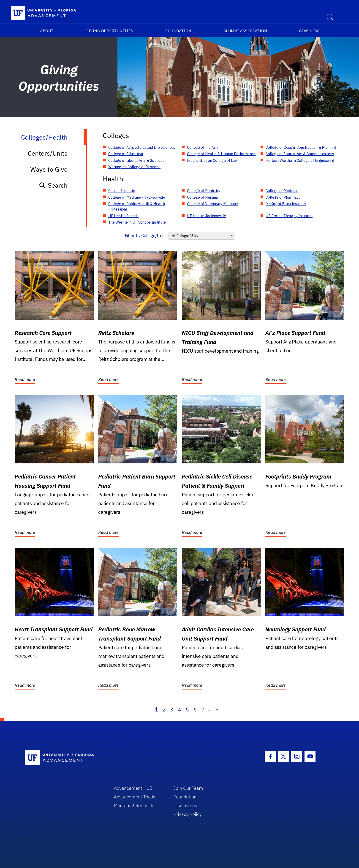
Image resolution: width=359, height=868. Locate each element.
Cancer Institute (122, 191)
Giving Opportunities (109, 31)
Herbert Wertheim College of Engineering (300, 160)
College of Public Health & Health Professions (137, 206)
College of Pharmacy (283, 197)
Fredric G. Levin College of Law (212, 160)
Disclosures (185, 805)
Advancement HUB (133, 788)
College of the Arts (203, 147)
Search (53, 185)
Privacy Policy (188, 814)
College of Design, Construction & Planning (301, 147)
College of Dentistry (204, 191)
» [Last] (217, 709)
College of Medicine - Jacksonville (137, 197)
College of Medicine (282, 191)
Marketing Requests (134, 805)
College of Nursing (203, 197)
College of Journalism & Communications (300, 154)
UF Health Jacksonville (207, 216)
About (47, 31)
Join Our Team (188, 788)
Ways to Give (49, 169)
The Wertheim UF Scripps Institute (137, 222)
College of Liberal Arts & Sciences (136, 160)
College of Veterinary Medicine (212, 204)
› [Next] (210, 709)
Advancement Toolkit (135, 797)
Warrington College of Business (134, 167)
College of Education (126, 154)
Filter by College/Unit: (146, 236)
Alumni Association (245, 31)
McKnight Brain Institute (286, 204)
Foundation (178, 31)
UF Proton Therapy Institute (289, 216)
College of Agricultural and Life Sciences (142, 147)
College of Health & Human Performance (221, 154)
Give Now (309, 31)
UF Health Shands (123, 216)
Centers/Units (48, 153)
